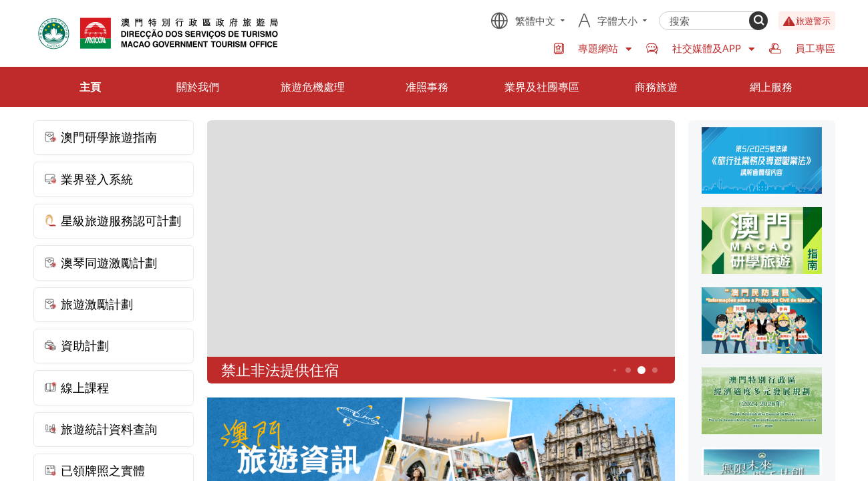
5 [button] (641, 370)
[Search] (758, 21)
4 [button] (628, 370)
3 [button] (615, 370)
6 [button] (655, 370)
